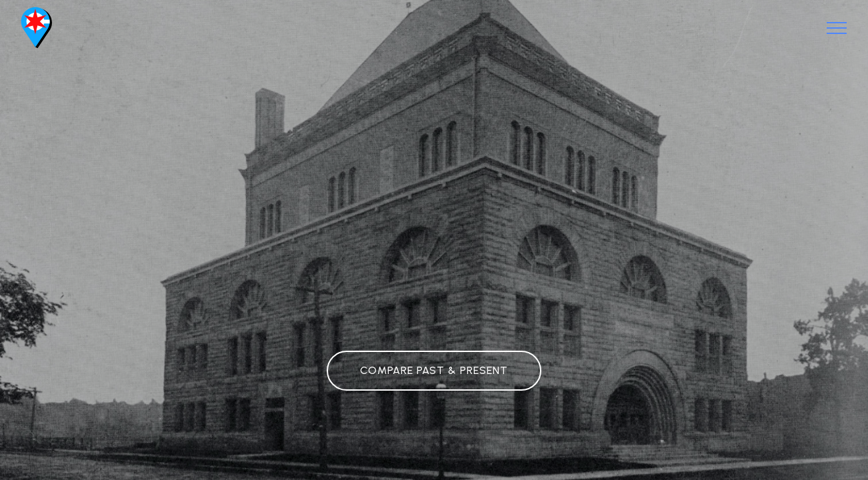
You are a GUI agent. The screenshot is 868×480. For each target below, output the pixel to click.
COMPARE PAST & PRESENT (434, 370)
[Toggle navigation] (837, 28)
